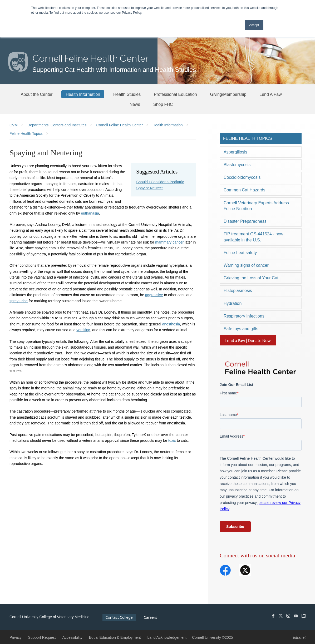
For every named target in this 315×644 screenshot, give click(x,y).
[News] (135, 104)
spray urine (19, 301)
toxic (172, 440)
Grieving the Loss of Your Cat (251, 278)
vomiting (83, 330)
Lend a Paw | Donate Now (248, 340)
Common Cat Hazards (244, 190)
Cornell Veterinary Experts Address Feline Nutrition (256, 206)
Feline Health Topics (248, 138)
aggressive (154, 295)
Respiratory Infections (244, 316)
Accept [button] (254, 25)
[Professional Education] (175, 94)
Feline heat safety (240, 253)
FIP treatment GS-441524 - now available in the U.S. (253, 237)
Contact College (119, 617)
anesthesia (171, 324)
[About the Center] (37, 94)
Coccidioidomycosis (242, 177)
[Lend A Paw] (271, 94)
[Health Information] (83, 94)
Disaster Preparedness (245, 221)
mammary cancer (169, 242)
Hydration (233, 303)
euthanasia (90, 213)
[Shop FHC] (163, 104)
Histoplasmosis (238, 291)
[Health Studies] (127, 94)
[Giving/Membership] (228, 94)
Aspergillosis (235, 152)
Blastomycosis (237, 165)
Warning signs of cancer (246, 265)
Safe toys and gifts (241, 329)
